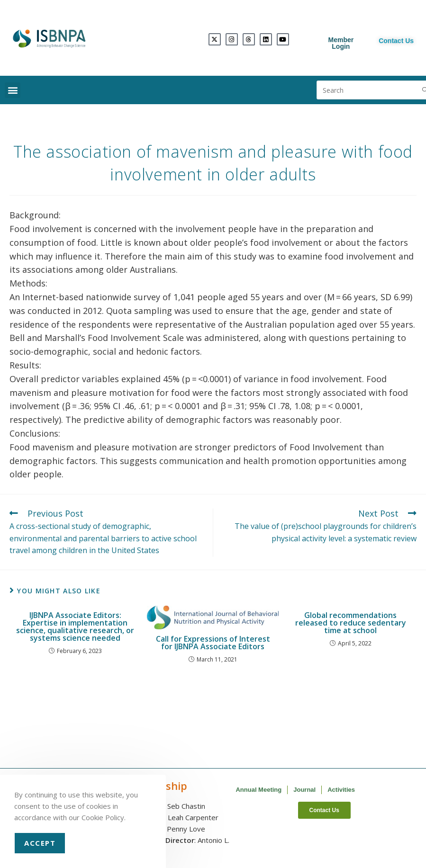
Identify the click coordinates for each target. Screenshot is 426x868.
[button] (13, 90)
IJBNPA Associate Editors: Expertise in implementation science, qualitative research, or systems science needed (75, 626)
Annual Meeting (258, 790)
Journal (304, 790)
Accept (40, 843)
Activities (341, 790)
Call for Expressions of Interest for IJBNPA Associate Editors (213, 643)
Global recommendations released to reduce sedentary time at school (351, 623)
